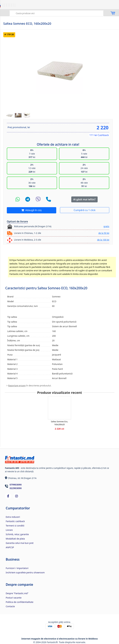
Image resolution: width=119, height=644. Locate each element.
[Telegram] (28, 199)
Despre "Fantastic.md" (17, 593)
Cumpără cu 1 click (85, 210)
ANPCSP (10, 547)
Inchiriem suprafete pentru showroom (25, 572)
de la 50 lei (104, 233)
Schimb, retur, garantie (17, 534)
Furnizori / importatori (17, 568)
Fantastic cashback (15, 521)
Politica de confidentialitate (20, 602)
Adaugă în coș (33, 210)
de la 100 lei (103, 240)
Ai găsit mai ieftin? (84, 199)
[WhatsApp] (18, 199)
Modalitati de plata (15, 539)
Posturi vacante (14, 598)
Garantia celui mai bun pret (20, 543)
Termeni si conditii (15, 526)
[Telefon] (48, 199)
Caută (12, 13)
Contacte (10, 606)
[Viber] (38, 199)
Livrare (9, 530)
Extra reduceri (13, 517)
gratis (106, 226)
